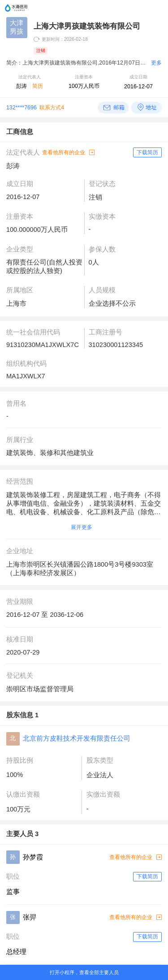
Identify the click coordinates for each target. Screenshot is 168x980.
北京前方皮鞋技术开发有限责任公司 (77, 738)
